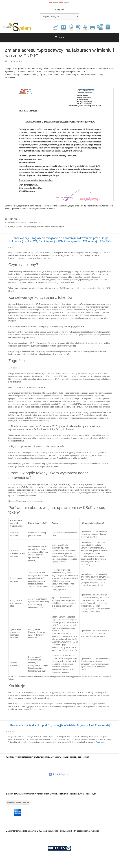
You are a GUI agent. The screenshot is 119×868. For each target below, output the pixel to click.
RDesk (17, 219)
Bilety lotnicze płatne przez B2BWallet (25, 223)
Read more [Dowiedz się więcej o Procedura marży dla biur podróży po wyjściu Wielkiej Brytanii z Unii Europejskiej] (100, 742)
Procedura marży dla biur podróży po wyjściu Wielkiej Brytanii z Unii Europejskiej (60, 725)
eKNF (10, 219)
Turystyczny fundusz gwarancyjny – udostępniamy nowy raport (36, 226)
